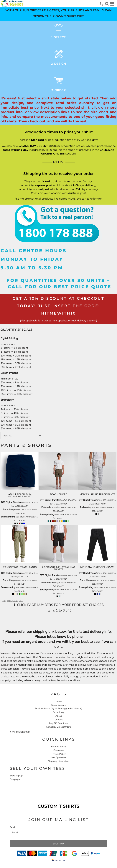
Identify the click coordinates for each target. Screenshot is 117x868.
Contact (59, 720)
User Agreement (58, 757)
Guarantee (58, 750)
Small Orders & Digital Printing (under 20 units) (58, 708)
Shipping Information (58, 761)
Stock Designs (58, 705)
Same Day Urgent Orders (59, 727)
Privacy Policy (59, 754)
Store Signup (16, 776)
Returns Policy (58, 747)
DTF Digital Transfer (11, 502)
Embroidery (8, 509)
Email (13, 827)
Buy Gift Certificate (58, 723)
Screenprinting (8, 517)
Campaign (15, 779)
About (59, 716)
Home (59, 701)
